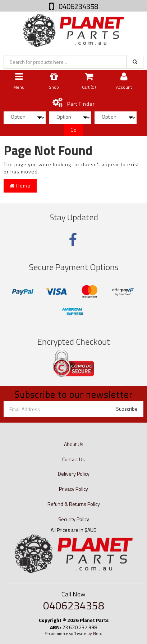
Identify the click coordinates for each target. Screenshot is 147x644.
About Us (74, 444)
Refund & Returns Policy (74, 504)
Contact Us (73, 459)
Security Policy (74, 519)
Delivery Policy (74, 474)
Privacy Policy (73, 489)
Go (73, 130)
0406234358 (78, 6)
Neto (98, 634)
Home (20, 186)
